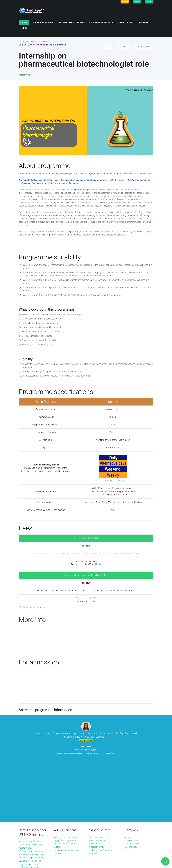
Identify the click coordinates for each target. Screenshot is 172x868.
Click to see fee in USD (86, 598)
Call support (95, 783)
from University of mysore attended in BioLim (86, 750)
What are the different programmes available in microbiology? (30, 784)
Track (149, 2)
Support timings (97, 786)
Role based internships (101, 22)
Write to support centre (100, 776)
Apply (137, 2)
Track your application (64, 783)
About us (129, 776)
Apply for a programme (65, 779)
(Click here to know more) (113, 481)
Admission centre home (65, 776)
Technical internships (43, 22)
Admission (143, 22)
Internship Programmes (144, 47)
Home (24, 22)
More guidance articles (29, 816)
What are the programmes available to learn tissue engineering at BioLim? (31, 800)
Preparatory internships (72, 22)
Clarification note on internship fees (32, 607)
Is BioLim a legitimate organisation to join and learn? (30, 809)
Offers (57, 786)
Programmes (123, 47)
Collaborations (131, 779)
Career (128, 789)
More (24, 28)
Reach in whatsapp (98, 779)
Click (111, 553)
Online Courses (125, 22)
